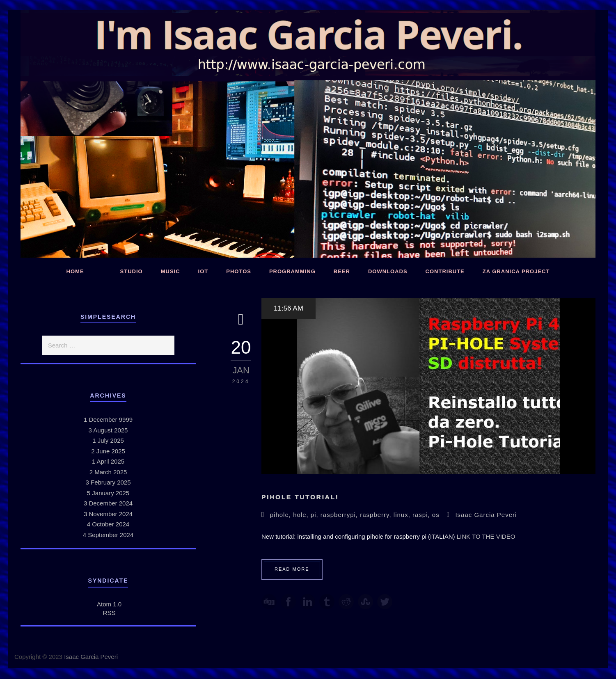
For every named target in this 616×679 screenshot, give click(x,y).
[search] (108, 345)
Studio (132, 271)
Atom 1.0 (109, 604)
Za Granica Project (516, 271)
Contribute (445, 271)
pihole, (282, 515)
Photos (239, 271)
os (436, 515)
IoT (203, 271)
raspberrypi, (340, 515)
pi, (316, 515)
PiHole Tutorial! (300, 497)
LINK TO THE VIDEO (486, 536)
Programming (292, 271)
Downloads (388, 271)
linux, (403, 515)
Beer (342, 271)
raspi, (422, 515)
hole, (302, 515)
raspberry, (377, 515)
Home (75, 271)
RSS (109, 613)
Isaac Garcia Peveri (486, 515)
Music (171, 271)
